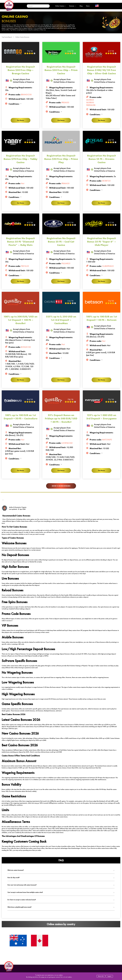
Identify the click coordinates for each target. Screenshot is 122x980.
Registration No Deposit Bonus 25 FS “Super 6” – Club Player (102, 242)
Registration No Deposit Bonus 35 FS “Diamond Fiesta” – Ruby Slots (20, 242)
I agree (109, 976)
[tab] (61, 870)
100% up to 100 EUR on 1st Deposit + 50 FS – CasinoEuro (21, 417)
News (88, 6)
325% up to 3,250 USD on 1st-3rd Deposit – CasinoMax (61, 320)
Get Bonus (21, 120)
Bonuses (73, 6)
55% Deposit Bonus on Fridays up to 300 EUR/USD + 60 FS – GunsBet (61, 418)
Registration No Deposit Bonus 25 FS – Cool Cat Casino (61, 242)
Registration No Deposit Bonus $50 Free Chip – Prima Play (61, 159)
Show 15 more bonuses (61, 486)
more (3, 523)
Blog (81, 6)
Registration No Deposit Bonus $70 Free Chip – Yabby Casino (20, 159)
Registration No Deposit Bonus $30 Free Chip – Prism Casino (61, 70)
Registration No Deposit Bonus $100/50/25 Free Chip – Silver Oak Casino (102, 70)
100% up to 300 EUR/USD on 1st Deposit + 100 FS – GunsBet (20, 320)
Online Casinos (60, 6)
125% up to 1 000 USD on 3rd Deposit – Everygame (101, 417)
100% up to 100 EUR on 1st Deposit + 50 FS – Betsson (102, 318)
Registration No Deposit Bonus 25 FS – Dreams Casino (102, 159)
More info (101, 976)
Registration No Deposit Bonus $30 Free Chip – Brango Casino (20, 70)
